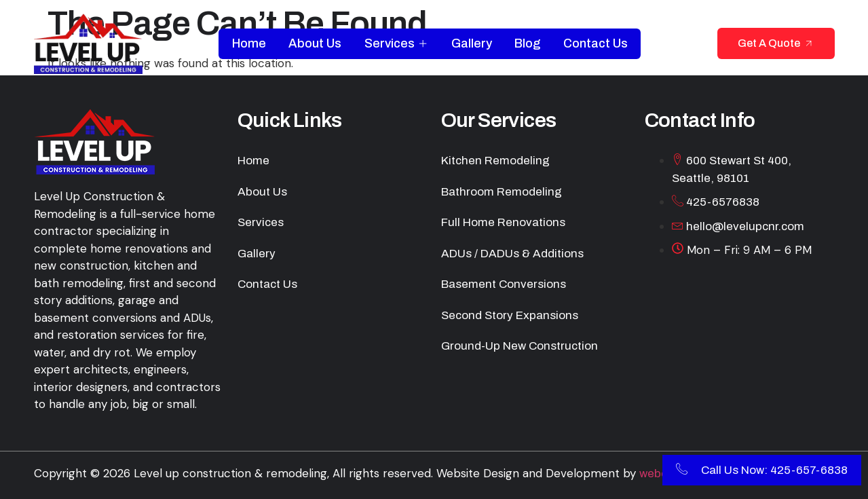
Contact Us (596, 43)
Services (396, 43)
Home (248, 43)
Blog (528, 43)
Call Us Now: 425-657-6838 (762, 470)
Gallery (472, 43)
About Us (315, 43)
